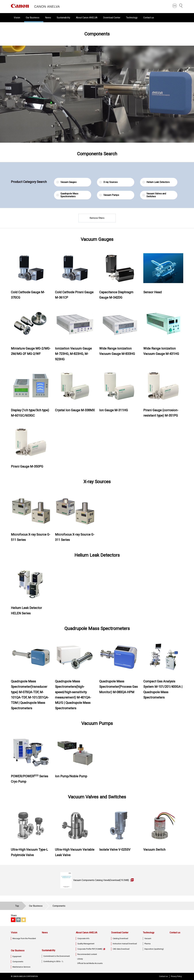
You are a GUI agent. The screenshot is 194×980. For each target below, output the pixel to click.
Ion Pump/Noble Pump (71, 776)
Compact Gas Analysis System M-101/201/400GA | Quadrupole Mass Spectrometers (163, 689)
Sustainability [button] (63, 18)
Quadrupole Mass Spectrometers (67, 195)
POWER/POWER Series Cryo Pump (30, 779)
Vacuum (148, 938)
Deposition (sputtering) (154, 949)
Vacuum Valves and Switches (154, 195)
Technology (149, 933)
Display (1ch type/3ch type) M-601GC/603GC (30, 413)
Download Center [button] (112, 18)
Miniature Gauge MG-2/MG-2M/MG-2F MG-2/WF (31, 351)
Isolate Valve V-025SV (115, 850)
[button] (175, 6)
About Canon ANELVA (87, 933)
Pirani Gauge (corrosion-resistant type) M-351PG (161, 413)
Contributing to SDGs (52, 961)
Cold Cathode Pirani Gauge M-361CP (74, 295)
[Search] (181, 6)
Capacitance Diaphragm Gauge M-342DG (116, 295)
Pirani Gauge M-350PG (27, 466)
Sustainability (49, 950)
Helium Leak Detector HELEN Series (26, 611)
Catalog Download (120, 938)
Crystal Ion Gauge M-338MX (75, 410)
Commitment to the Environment (57, 956)
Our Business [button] (33, 18)
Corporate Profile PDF (90, 949)
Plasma (147, 944)
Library (80, 959)
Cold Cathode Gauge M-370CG (28, 295)
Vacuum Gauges (66, 182)
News (48, 18)
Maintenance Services (21, 967)
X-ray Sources (108, 182)
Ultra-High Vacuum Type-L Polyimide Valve (29, 852)
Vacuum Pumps (109, 195)
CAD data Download (121, 949)
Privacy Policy (176, 976)
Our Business (18, 951)
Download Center (120, 933)
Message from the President (24, 938)
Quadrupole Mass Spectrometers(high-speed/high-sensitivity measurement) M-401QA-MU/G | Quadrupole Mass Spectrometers (73, 695)
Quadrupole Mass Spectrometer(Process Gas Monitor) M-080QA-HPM (118, 687)
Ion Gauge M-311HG (114, 410)
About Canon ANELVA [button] (87, 18)
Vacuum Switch (154, 850)
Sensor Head (153, 292)
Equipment (17, 956)
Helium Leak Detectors (156, 182)
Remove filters (97, 218)
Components (18, 962)
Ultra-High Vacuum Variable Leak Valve (75, 852)
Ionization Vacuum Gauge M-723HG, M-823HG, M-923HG (73, 354)
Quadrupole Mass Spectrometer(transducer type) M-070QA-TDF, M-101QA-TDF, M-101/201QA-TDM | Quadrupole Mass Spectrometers (30, 695)
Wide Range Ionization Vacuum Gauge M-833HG (117, 351)
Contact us (149, 18)
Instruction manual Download (125, 944)
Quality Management (86, 944)
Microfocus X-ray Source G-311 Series (75, 537)
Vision (14, 933)
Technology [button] (132, 18)
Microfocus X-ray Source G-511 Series (31, 537)
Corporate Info (83, 938)
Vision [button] (17, 18)
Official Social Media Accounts (90, 963)
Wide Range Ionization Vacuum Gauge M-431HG (161, 351)
